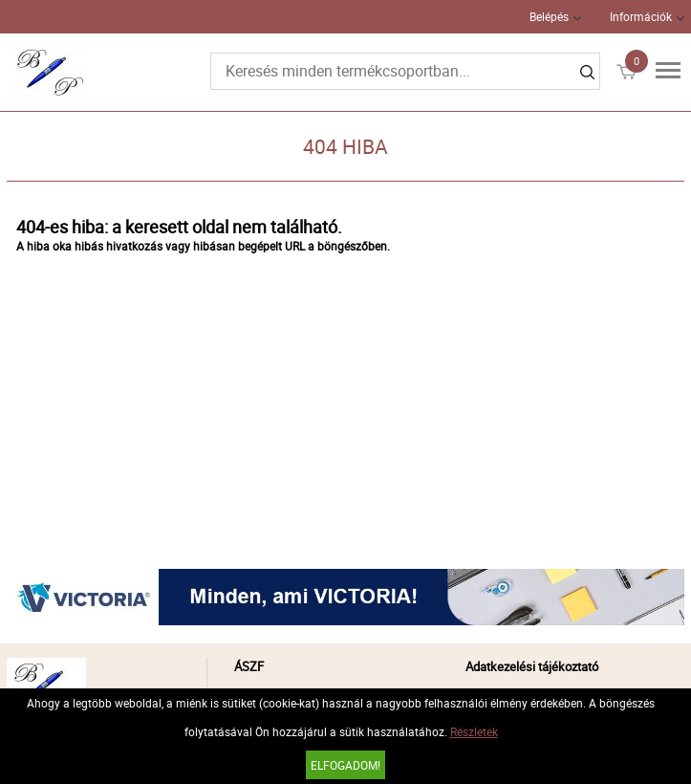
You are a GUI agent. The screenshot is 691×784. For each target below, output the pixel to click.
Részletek (474, 731)
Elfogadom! (345, 765)
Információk (641, 16)
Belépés (549, 16)
